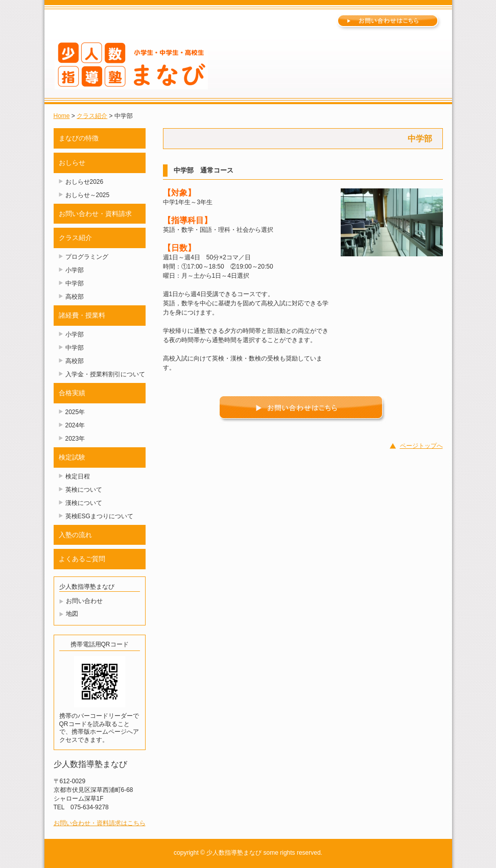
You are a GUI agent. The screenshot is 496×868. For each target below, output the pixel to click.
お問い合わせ (84, 601)
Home (62, 116)
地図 (72, 614)
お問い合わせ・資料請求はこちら (100, 823)
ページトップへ (421, 446)
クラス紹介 (92, 116)
